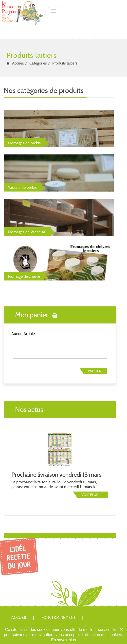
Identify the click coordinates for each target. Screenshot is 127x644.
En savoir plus (63, 640)
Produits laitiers (65, 63)
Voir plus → (92, 495)
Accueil (18, 63)
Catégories (38, 63)
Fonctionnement (59, 617)
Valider (94, 371)
